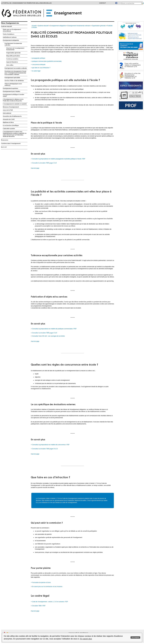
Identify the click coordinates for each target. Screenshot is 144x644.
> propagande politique (38, 58)
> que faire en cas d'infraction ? (41, 68)
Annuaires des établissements (12, 116)
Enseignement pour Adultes (12, 92)
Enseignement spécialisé (12, 78)
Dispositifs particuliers (13, 56)
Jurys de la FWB (8, 110)
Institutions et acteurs (10, 37)
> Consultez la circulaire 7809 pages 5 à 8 (44, 333)
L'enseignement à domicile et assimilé (15, 104)
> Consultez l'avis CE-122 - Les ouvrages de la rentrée (48, 336)
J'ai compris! (135, 637)
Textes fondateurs (9, 34)
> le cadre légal (36, 71)
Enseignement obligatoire (11, 40)
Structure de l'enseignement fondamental (15, 49)
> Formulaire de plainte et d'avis (41, 582)
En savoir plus (86, 639)
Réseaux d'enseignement (11, 107)
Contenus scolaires (12, 59)
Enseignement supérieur (10, 88)
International (7, 113)
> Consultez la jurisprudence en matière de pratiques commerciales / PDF (54, 329)
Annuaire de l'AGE (9, 119)
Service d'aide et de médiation (14, 81)
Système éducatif (7, 26)
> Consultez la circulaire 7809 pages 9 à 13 (44, 449)
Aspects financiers (12, 62)
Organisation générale (13, 53)
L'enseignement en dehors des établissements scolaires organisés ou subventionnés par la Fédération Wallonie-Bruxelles (15, 134)
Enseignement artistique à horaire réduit (13, 95)
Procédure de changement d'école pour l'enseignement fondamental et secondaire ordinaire (15, 73)
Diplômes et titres (8, 123)
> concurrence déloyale (38, 65)
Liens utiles (10, 65)
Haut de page (35, 168)
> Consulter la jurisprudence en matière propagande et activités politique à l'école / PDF (58, 159)
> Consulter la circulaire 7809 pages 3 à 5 (44, 163)
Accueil (34, 26)
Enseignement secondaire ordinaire (16, 68)
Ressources (5, 140)
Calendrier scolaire (9, 129)
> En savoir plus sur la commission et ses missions (47, 587)
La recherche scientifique (11, 126)
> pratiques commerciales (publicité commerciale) (46, 61)
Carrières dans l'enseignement (11, 144)
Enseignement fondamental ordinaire (13, 44)
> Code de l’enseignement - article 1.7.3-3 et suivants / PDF (49, 602)
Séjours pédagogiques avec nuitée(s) (13, 85)
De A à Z (4, 147)
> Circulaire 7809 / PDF (38, 606)
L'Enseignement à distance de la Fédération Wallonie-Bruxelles (13, 100)
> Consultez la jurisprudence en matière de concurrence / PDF (50, 445)
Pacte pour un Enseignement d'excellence (12, 30)
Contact (103, 3)
